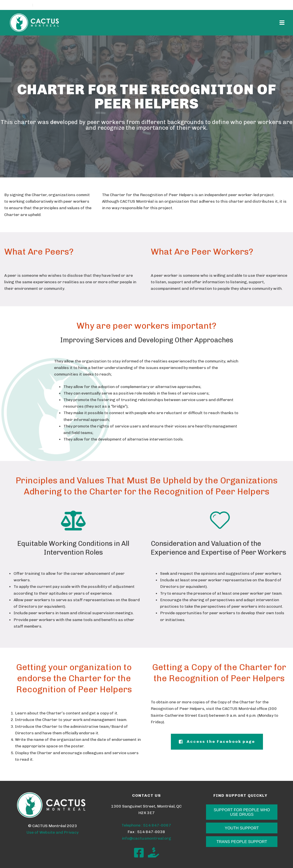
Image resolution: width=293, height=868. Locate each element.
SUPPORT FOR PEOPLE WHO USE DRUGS (242, 812)
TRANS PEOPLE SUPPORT (242, 842)
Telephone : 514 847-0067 (146, 825)
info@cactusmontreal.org (146, 838)
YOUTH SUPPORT (242, 828)
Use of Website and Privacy (53, 832)
